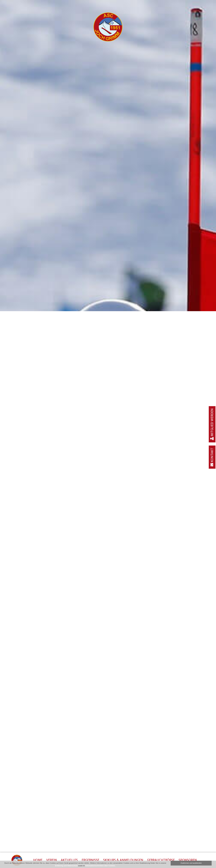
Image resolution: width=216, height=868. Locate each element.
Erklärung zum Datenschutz (66, 866)
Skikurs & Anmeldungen (123, 860)
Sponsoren (188, 860)
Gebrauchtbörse (161, 860)
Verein (52, 860)
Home (38, 860)
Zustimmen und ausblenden (191, 863)
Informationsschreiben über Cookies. (100, 866)
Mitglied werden (212, 424)
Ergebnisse (90, 860)
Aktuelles (69, 860)
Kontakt (212, 457)
